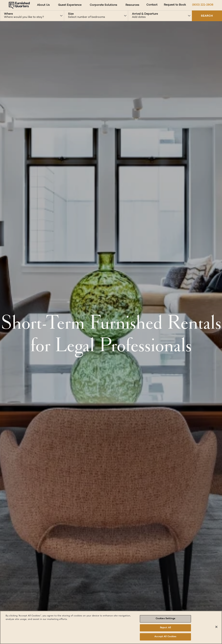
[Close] (216, 627)
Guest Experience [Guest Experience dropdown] (70, 5)
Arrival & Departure (145, 14)
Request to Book (175, 5)
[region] (111, 627)
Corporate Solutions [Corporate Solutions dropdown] (103, 5)
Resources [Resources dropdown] (132, 5)
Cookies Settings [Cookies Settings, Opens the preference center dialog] (165, 619)
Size (71, 14)
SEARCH (207, 16)
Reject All (165, 628)
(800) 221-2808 (203, 5)
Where (8, 14)
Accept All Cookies (165, 637)
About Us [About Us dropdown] (43, 5)
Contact (152, 5)
